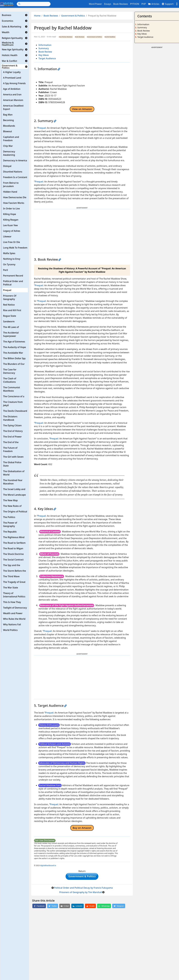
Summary (44, 48)
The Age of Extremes (14, 342)
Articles (154, 4)
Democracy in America (15, 160)
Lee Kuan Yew (10, 225)
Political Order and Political (13, 283)
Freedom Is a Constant (15, 177)
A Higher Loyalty (12, 72)
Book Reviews (121, 4)
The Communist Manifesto (12, 389)
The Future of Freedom (10, 449)
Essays (108, 4)
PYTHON (135, 4)
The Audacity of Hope (14, 347)
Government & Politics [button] (82, 877)
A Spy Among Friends (14, 83)
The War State (11, 588)
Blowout (7, 131)
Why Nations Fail (12, 624)
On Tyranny (9, 264)
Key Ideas (44, 55)
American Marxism (13, 100)
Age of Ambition (12, 89)
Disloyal (7, 166)
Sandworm (9, 321)
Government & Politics (10, 67)
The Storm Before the (14, 571)
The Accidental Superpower (11, 334)
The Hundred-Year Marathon (13, 482)
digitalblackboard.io (48, 865)
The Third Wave (11, 576)
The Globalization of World (14, 473)
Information (45, 45)
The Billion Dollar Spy (14, 358)
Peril (5, 270)
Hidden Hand (10, 192)
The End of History (13, 431)
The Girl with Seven (13, 457)
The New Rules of (12, 506)
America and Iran (12, 94)
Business (6, 15)
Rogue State (10, 316)
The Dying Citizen (12, 425)
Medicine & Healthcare (8, 44)
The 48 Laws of (11, 327)
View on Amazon (82, 109)
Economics (7, 21)
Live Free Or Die (12, 242)
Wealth (6, 32)
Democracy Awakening (9, 153)
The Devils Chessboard (15, 411)
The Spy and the (12, 565)
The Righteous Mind (14, 537)
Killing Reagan (11, 220)
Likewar (7, 236)
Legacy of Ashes (12, 231)
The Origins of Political (15, 512)
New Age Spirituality (13, 49)
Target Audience (47, 58)
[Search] (34, 4)
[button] (26, 15)
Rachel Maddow (110, 37)
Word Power (95, 4)
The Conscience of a (14, 396)
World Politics (10, 630)
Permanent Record (13, 276)
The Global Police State (12, 464)
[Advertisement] (82, 231)
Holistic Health (10, 55)
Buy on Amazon (82, 828)
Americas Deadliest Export (13, 107)
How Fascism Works (14, 203)
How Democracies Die (15, 197)
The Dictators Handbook (10, 418)
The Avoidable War (13, 353)
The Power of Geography (10, 524)
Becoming (8, 120)
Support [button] (168, 4)
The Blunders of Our (14, 364)
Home (37, 16)
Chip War (8, 146)
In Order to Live (11, 209)
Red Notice (9, 305)
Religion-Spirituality (12, 38)
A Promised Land (12, 78)
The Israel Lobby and (14, 489)
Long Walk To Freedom (15, 248)
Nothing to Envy (12, 259)
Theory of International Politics (14, 595)
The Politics (9, 517)
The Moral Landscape (14, 495)
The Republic (10, 532)
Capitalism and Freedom (11, 139)
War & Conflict (9, 61)
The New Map (10, 500)
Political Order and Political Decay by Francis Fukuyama (83, 889)
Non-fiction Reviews (66, 37)
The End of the (11, 442)
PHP (144, 4)
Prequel (7, 290)
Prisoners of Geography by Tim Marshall (81, 894)
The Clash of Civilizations (10, 380)
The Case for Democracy (10, 371)
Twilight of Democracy (15, 608)
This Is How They (12, 602)
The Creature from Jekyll (13, 404)
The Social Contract (13, 560)
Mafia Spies (9, 253)
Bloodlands (9, 126)
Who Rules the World (14, 619)
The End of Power (12, 437)
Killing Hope (9, 214)
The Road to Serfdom (14, 543)
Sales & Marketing (11, 27)
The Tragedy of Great (14, 582)
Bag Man (8, 115)
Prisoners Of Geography (10, 297)
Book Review (45, 52)
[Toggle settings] (177, 4)
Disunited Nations (13, 172)
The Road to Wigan (13, 548)
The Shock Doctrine (13, 554)
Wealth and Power (13, 613)
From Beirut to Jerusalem (11, 184)
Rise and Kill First (12, 310)
